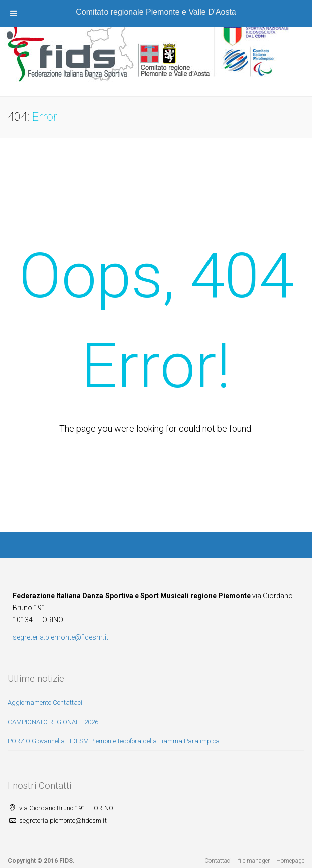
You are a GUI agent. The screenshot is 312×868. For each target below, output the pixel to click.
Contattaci (218, 861)
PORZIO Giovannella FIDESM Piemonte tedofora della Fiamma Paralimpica (114, 741)
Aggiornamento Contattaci (45, 703)
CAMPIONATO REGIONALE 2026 (53, 722)
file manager (254, 861)
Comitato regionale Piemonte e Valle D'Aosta (156, 12)
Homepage (290, 861)
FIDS (66, 861)
